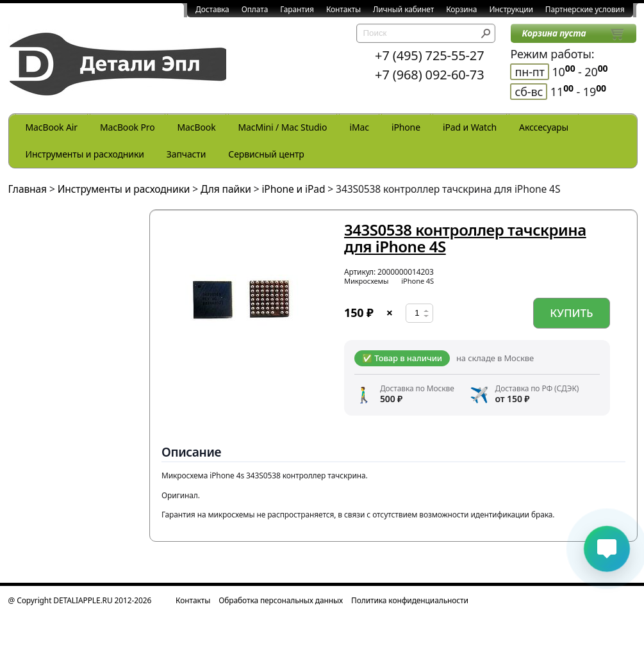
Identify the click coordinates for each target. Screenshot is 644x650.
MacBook (197, 127)
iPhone (406, 127)
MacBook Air (52, 127)
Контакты (343, 9)
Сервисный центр (266, 154)
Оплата (255, 9)
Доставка (212, 9)
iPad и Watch (470, 127)
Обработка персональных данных (281, 600)
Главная (28, 189)
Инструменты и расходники (85, 154)
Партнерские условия (585, 9)
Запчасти (186, 154)
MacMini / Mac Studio (283, 127)
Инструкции (511, 9)
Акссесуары (544, 127)
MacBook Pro (128, 127)
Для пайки (226, 189)
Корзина (461, 9)
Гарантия (297, 9)
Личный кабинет (403, 9)
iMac (359, 127)
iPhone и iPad (293, 189)
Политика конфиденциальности (410, 600)
